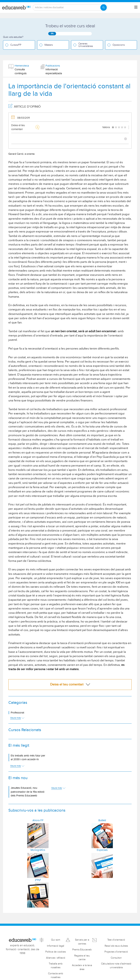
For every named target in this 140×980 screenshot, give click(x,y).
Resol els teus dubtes (116, 946)
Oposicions (119, 45)
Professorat (17, 713)
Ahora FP (38, 820)
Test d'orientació (116, 940)
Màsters (49, 45)
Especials (102, 850)
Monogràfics (38, 850)
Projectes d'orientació (116, 952)
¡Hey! (38, 880)
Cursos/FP (16, 45)
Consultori (116, 958)
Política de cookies (56, 952)
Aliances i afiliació (56, 958)
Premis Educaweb (82, 950)
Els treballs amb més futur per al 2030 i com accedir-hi (28, 758)
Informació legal (56, 946)
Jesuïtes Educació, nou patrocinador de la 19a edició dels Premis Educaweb (28, 792)
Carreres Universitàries (86, 45)
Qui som (56, 940)
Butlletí (102, 820)
